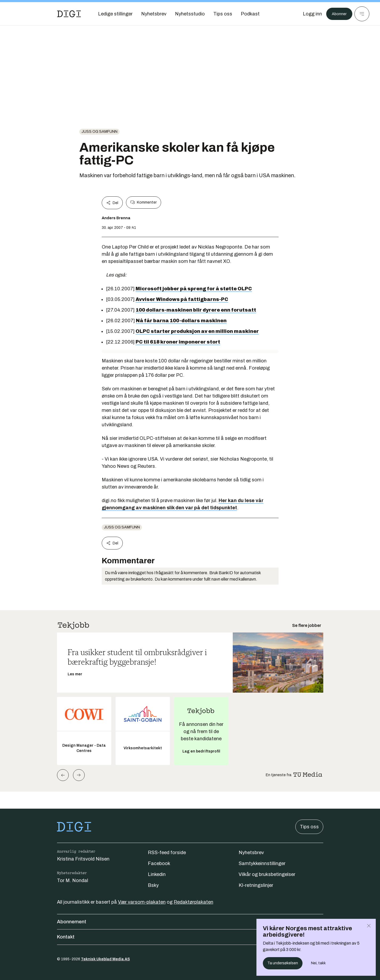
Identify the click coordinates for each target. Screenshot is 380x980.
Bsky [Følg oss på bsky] (153, 885)
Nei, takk (318, 963)
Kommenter (144, 202)
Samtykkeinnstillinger (262, 863)
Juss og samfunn (99, 132)
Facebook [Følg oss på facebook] (159, 863)
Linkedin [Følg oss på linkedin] (157, 874)
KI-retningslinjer (256, 885)
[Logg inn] (309, 14)
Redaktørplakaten (193, 902)
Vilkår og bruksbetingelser (267, 874)
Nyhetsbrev (251, 853)
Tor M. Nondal (73, 880)
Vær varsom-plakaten (142, 902)
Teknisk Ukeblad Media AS (105, 959)
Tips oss (309, 827)
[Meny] (362, 14)
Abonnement (190, 922)
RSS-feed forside (167, 853)
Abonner (338, 14)
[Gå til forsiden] (69, 14)
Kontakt (190, 937)
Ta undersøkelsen (283, 963)
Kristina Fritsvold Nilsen (83, 859)
